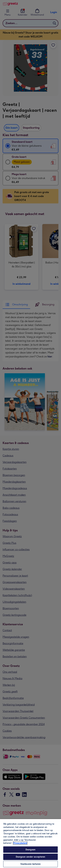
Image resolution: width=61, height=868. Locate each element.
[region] (30, 843)
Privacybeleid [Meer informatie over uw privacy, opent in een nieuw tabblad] (20, 843)
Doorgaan (30, 850)
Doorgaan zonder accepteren (30, 857)
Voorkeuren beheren (30, 864)
